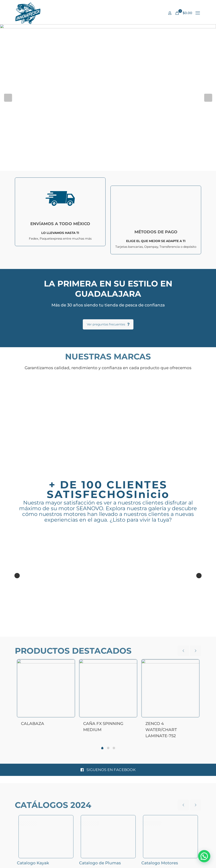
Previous (8, 98)
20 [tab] (152, 633)
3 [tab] (73, 633)
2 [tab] (68, 633)
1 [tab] (64, 633)
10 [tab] (106, 633)
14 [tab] (124, 633)
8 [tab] (96, 633)
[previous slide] (183, 651)
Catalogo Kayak (33, 863)
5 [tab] (82, 633)
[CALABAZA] (46, 688)
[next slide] (196, 651)
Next (208, 98)
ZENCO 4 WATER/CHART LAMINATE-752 (161, 730)
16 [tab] (134, 633)
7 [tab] (92, 633)
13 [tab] (120, 633)
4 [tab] (78, 633)
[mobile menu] (198, 13)
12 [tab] (115, 633)
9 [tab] (101, 633)
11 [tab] (110, 633)
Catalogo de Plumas (100, 863)
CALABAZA (33, 724)
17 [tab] (138, 633)
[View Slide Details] (108, 65)
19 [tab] (148, 633)
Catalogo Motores (160, 863)
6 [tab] (87, 633)
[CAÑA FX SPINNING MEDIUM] (108, 688)
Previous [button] (17, 576)
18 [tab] (143, 633)
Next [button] (199, 576)
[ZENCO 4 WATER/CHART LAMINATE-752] (170, 688)
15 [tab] (129, 633)
